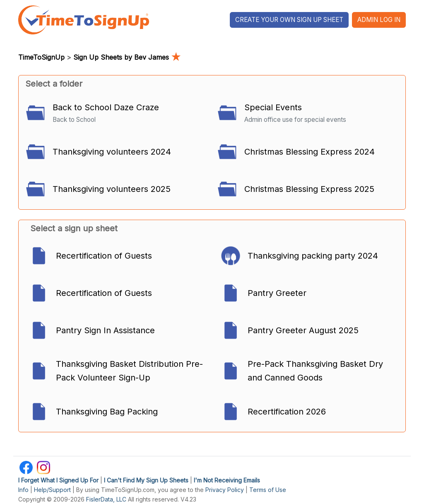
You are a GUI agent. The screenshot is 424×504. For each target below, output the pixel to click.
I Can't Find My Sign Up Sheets (146, 480)
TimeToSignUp (41, 57)
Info (23, 490)
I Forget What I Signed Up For (58, 480)
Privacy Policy (225, 490)
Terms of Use (268, 490)
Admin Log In (379, 20)
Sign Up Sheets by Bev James (127, 57)
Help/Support (52, 490)
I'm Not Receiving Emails (227, 480)
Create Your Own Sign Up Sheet (289, 20)
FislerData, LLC (106, 499)
